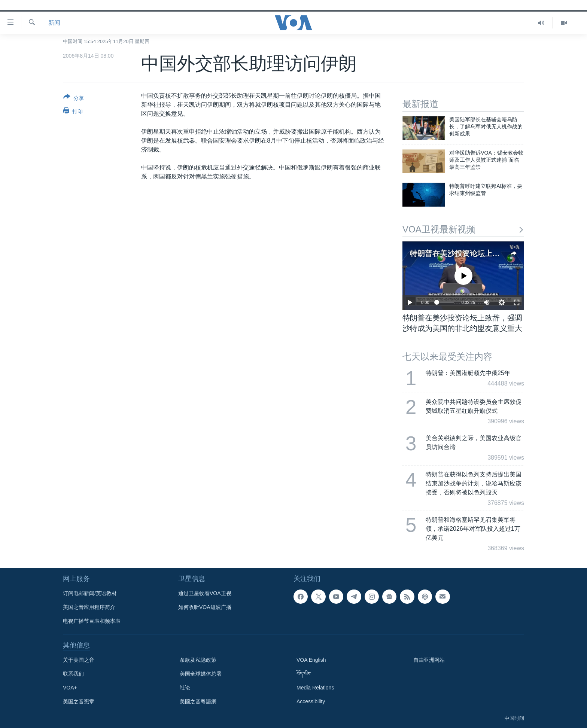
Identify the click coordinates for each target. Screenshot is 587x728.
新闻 (54, 23)
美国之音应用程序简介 (89, 607)
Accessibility (311, 701)
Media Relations (315, 688)
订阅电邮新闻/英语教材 (90, 593)
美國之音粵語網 (198, 701)
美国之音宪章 (79, 701)
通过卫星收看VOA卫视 (205, 593)
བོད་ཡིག (304, 674)
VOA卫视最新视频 (463, 229)
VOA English (311, 660)
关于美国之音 (79, 660)
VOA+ (70, 688)
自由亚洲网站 (429, 660)
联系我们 (73, 674)
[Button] (74, 99)
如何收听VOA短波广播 (205, 607)
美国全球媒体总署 (201, 674)
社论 (185, 688)
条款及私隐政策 (198, 660)
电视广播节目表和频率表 (92, 621)
